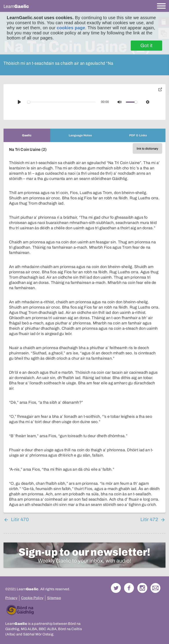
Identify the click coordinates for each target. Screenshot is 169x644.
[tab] (27, 135)
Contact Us (155, 588)
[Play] (19, 102)
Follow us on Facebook (129, 588)
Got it (146, 46)
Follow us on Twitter (116, 588)
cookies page (71, 28)
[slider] (62, 102)
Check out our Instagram (142, 588)
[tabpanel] (84, 327)
